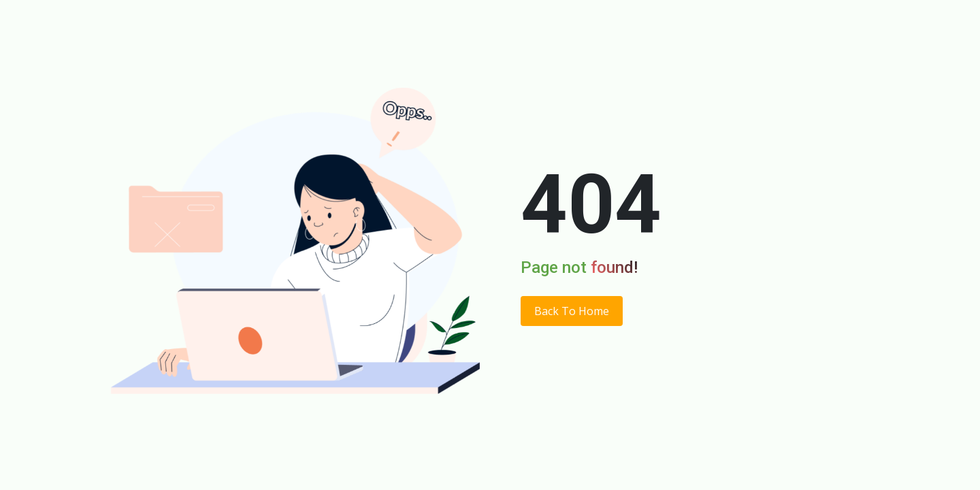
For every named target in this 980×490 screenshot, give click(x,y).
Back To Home (572, 311)
